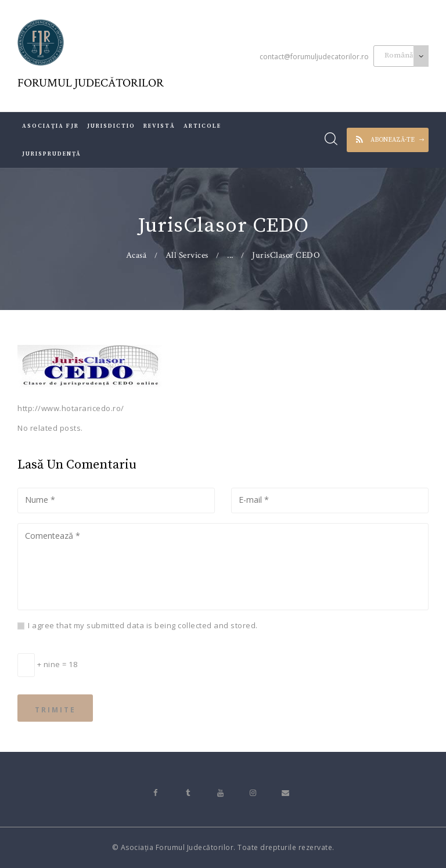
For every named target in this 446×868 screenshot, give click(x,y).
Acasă (136, 255)
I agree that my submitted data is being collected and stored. (143, 625)
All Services (187, 255)
